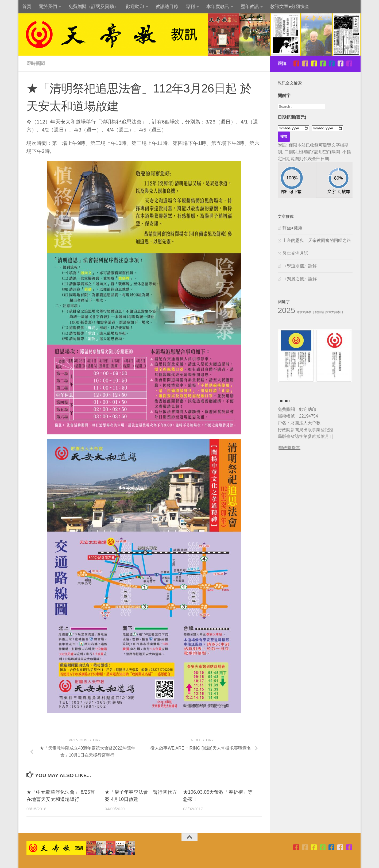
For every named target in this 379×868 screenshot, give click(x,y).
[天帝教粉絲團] (349, 63)
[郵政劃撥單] (290, 448)
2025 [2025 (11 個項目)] (286, 310)
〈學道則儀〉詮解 (300, 266)
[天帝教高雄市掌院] (314, 63)
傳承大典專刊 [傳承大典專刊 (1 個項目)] (305, 312)
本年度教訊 (218, 7)
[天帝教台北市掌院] (296, 63)
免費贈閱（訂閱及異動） (93, 7)
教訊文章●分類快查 (290, 7)
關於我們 (48, 7)
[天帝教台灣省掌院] (305, 63)
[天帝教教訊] (332, 63)
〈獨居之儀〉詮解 (300, 279)
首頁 (27, 7)
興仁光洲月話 (295, 253)
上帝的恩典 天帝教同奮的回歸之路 (317, 240)
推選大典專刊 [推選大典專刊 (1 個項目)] (334, 312)
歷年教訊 (250, 7)
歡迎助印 (135, 7)
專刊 (190, 7)
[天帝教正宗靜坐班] (340, 63)
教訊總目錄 (167, 7)
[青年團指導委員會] (323, 63)
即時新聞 (36, 63)
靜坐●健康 (292, 228)
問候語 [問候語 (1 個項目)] (320, 312)
